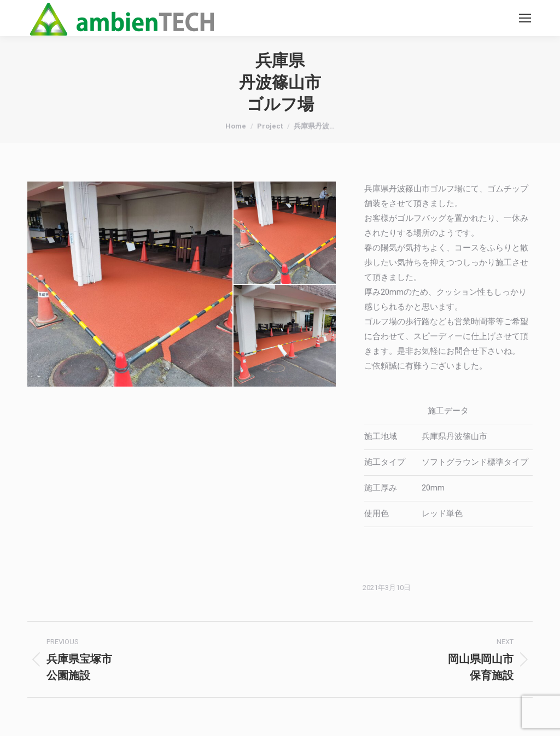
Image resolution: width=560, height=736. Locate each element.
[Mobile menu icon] (525, 18)
